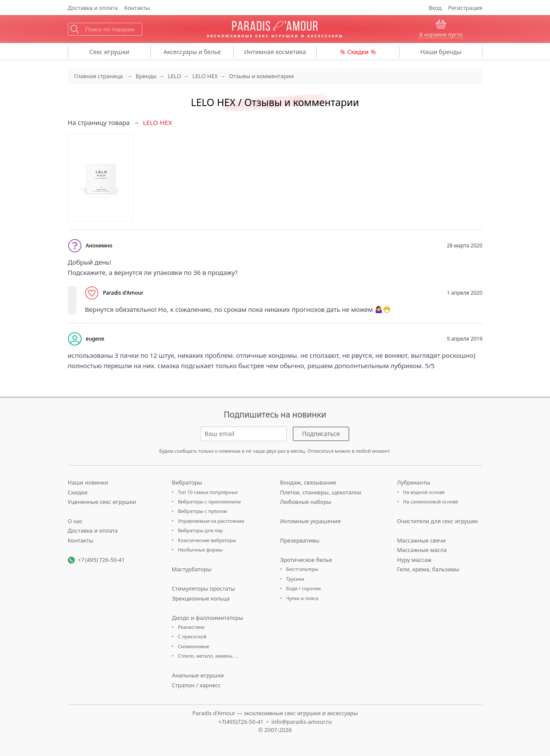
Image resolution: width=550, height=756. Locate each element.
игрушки (109, 52)
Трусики (295, 579)
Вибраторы (187, 482)
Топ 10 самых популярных (208, 492)
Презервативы (300, 540)
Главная (99, 76)
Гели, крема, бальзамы (428, 569)
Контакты (137, 8)
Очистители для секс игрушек (438, 521)
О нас (75, 521)
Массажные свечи (421, 540)
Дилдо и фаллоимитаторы (208, 618)
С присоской (192, 636)
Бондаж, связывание (308, 482)
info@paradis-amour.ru (302, 722)
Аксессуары (192, 52)
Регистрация (465, 8)
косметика (275, 52)
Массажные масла (422, 550)
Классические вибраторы (207, 540)
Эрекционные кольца (201, 598)
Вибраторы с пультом (202, 511)
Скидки (358, 52)
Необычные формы (200, 550)
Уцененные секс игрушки (102, 502)
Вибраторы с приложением (209, 501)
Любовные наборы (306, 502)
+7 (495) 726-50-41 (101, 560)
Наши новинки (88, 482)
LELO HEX (158, 122)
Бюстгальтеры (302, 569)
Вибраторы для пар (200, 530)
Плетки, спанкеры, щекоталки (321, 492)
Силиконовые (194, 646)
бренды (441, 52)
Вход (435, 8)
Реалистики (191, 627)
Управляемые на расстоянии (211, 521)
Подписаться (321, 434)
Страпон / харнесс (196, 685)
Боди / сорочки (304, 588)
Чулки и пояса (302, 598)
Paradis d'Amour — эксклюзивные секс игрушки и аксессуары (275, 713)
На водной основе (424, 492)
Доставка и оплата (93, 530)
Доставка (93, 8)
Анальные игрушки (198, 675)
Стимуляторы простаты (203, 588)
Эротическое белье (306, 560)
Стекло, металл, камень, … (208, 656)
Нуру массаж (414, 560)
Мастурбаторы (192, 569)
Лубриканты (414, 482)
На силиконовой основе (431, 501)
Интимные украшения (310, 521)
